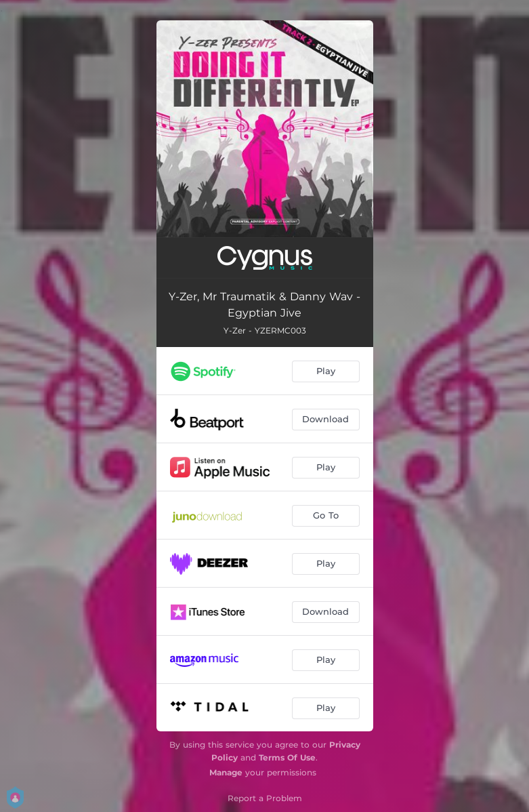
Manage (226, 772)
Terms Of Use (287, 757)
